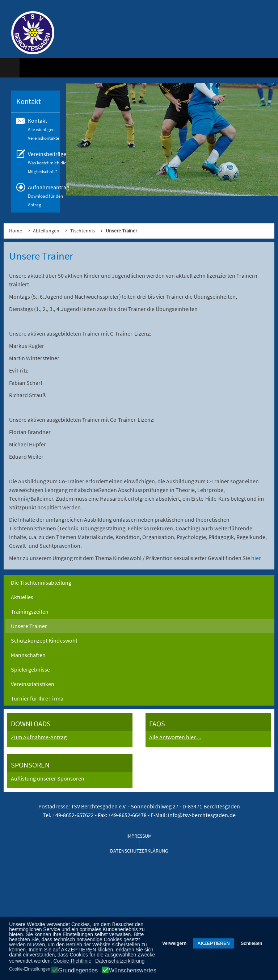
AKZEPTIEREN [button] (214, 943)
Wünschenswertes (133, 971)
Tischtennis (83, 231)
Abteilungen (46, 231)
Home (16, 231)
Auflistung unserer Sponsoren (48, 778)
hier (256, 558)
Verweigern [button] (174, 943)
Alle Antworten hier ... (175, 737)
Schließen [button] (252, 943)
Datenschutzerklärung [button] (120, 961)
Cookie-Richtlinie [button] (72, 961)
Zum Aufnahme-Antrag (39, 737)
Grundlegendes (78, 971)
